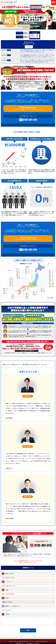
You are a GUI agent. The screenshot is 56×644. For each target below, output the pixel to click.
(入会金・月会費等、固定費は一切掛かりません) (28, 108)
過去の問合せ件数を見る (35, 38)
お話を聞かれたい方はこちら (28, 116)
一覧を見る (29, 47)
